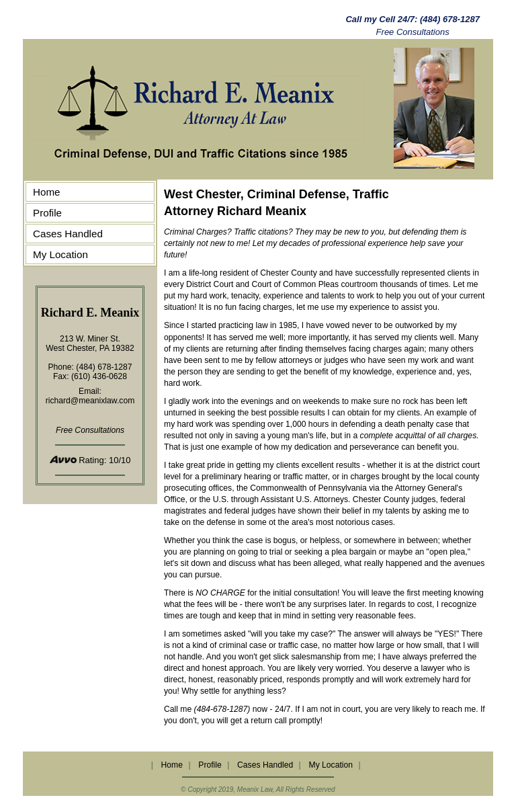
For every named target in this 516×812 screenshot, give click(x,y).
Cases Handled (68, 234)
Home (47, 192)
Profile (47, 213)
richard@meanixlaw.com (90, 401)
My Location (60, 254)
